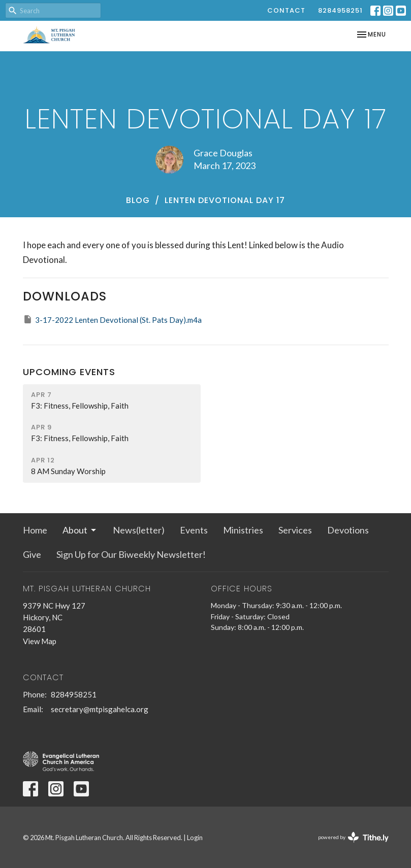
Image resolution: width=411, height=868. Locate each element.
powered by (353, 837)
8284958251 (340, 10)
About (80, 530)
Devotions (348, 530)
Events (194, 530)
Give (32, 554)
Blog (138, 200)
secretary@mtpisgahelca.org (100, 709)
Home (35, 530)
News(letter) (139, 530)
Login (195, 838)
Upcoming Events (69, 372)
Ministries (243, 530)
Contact (286, 10)
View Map (40, 641)
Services (295, 530)
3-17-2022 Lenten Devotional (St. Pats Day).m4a (112, 319)
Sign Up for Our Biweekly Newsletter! (131, 554)
